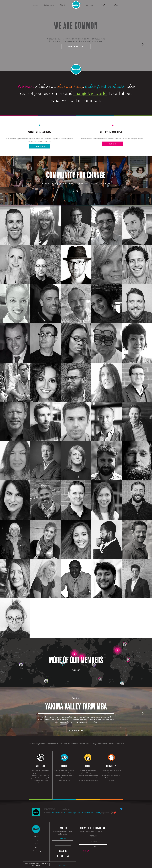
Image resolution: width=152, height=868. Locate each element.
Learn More (40, 146)
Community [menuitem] (36, 851)
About (36, 5)
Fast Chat (113, 144)
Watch (76, 191)
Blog (116, 5)
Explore (76, 670)
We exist (26, 86)
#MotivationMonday (91, 813)
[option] (76, 35)
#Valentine (55, 813)
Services (89, 5)
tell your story (70, 86)
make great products (105, 86)
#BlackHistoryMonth (72, 813)
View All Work (76, 731)
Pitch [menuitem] (36, 843)
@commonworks (60, 809)
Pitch (103, 5)
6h (69, 809)
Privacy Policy (63, 866)
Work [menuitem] (36, 840)
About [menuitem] (36, 836)
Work (63, 5)
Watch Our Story (76, 47)
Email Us (63, 838)
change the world (90, 93)
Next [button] (143, 41)
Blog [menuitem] (36, 847)
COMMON (48, 809)
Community (49, 5)
